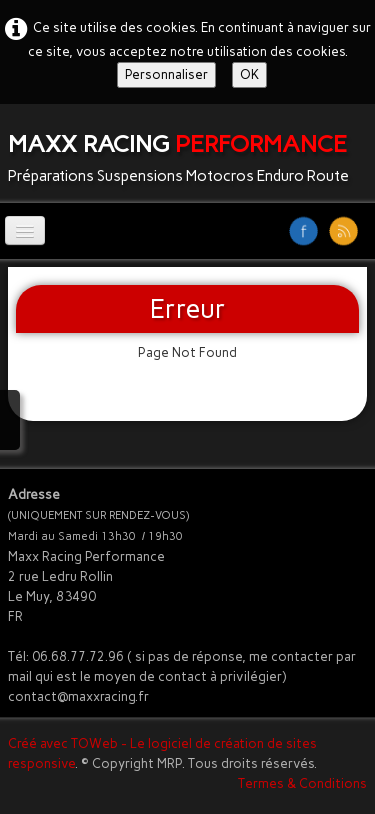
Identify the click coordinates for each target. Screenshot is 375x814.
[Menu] (25, 230)
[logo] (186, 153)
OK (249, 74)
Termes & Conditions (302, 783)
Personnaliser (166, 74)
